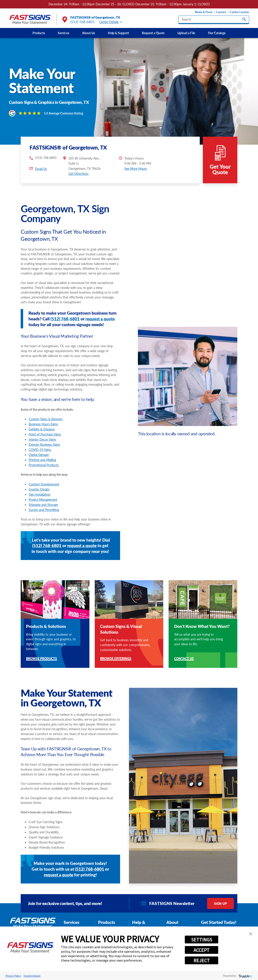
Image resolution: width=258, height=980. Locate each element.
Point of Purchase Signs (45, 420)
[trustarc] (245, 976)
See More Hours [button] (136, 154)
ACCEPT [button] (202, 950)
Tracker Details (32, 976)
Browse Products (41, 644)
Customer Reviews (179, 920)
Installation (72, 926)
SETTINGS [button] (202, 940)
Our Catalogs (217, 33)
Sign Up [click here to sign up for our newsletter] (221, 889)
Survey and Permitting (44, 495)
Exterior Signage (110, 914)
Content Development (44, 469)
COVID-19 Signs (40, 435)
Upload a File (186, 33)
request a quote (100, 304)
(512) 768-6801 (83, 22)
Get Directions (79, 159)
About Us (89, 33)
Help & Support (118, 33)
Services (63, 33)
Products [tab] (107, 908)
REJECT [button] (202, 960)
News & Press (204, 12)
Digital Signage (39, 440)
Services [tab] (71, 908)
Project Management (43, 485)
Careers (221, 12)
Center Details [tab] (111, 22)
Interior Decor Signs (42, 425)
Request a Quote (153, 33)
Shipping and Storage (43, 490)
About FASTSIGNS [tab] (178, 910)
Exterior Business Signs (44, 430)
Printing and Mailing (42, 445)
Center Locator (239, 12)
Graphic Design (39, 475)
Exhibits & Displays (42, 415)
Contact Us (184, 644)
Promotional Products (44, 450)
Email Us (41, 154)
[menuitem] (39, 33)
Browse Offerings (116, 644)
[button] (251, 934)
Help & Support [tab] (140, 910)
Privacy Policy (13, 976)
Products (39, 33)
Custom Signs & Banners (46, 404)
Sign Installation (40, 480)
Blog (137, 926)
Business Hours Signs (43, 410)
